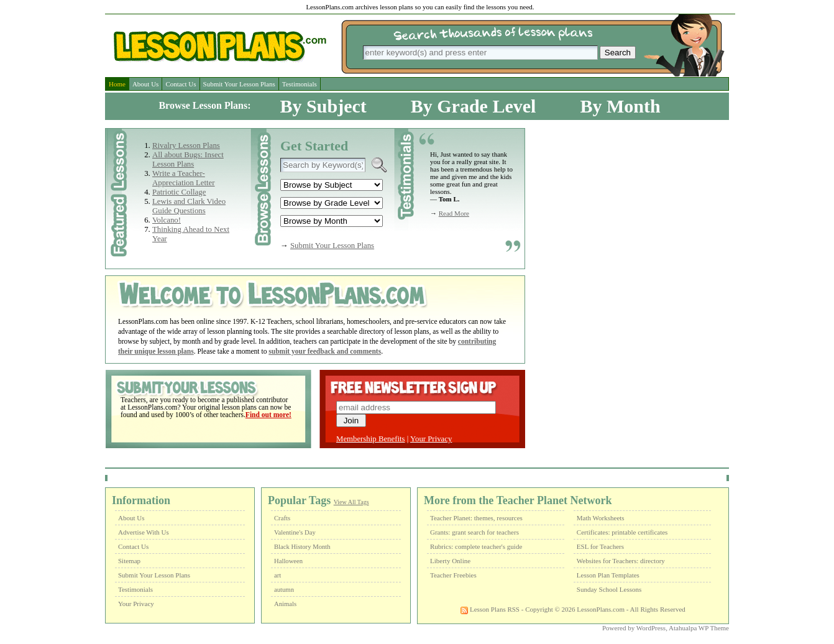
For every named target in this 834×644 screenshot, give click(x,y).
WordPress (651, 628)
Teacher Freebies (453, 575)
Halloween (288, 561)
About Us (145, 84)
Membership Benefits (371, 439)
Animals (285, 604)
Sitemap (129, 561)
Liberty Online (450, 561)
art (277, 575)
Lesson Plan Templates (608, 575)
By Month (620, 106)
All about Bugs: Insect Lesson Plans (188, 159)
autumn (284, 590)
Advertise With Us (144, 532)
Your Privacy (431, 439)
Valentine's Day (295, 532)
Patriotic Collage (179, 192)
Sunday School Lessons (609, 589)
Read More (454, 213)
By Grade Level (474, 106)
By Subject (323, 106)
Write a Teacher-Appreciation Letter (184, 178)
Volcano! (167, 220)
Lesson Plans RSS (490, 609)
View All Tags (351, 502)
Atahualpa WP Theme (699, 628)
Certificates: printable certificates (622, 532)
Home (117, 84)
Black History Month (302, 547)
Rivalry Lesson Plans (186, 145)
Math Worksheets (601, 518)
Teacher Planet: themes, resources (476, 518)
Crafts (282, 518)
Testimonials (300, 84)
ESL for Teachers (600, 546)
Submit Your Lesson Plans (239, 84)
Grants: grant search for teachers (474, 532)
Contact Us (181, 84)
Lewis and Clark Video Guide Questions (189, 206)
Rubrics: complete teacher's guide (476, 546)
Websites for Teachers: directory (621, 561)
